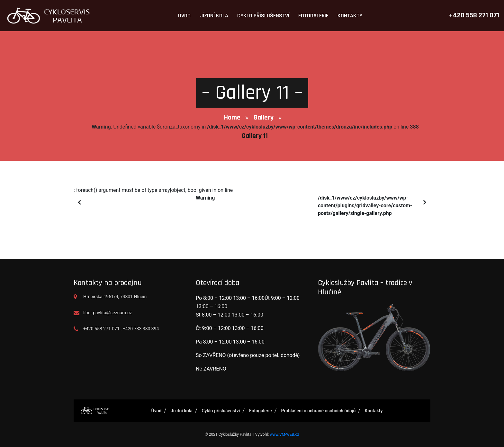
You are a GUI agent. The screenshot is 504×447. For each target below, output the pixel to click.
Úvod (184, 16)
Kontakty (350, 16)
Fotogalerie (313, 16)
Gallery (264, 118)
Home (232, 118)
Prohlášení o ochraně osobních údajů (318, 411)
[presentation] (79, 203)
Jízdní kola (214, 16)
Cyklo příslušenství (263, 16)
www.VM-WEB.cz (284, 434)
